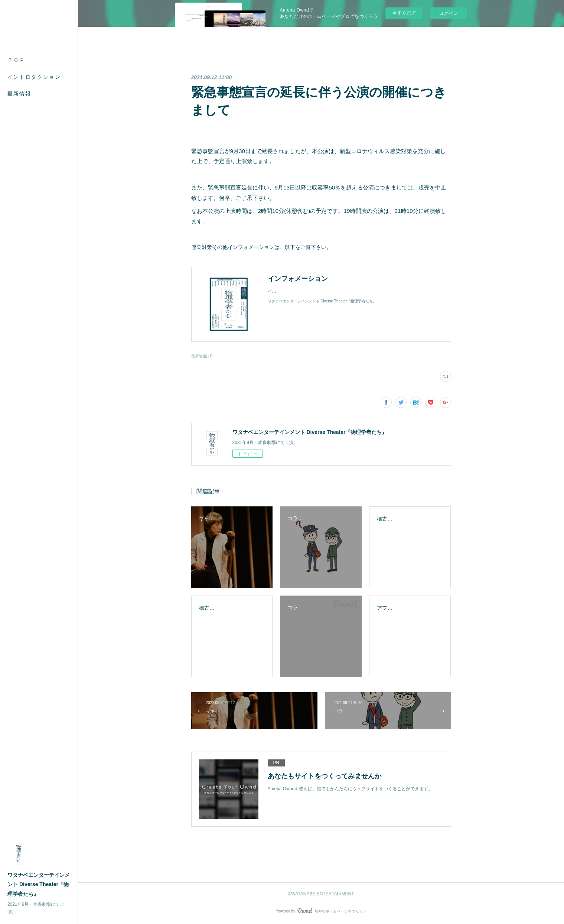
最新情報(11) (202, 356)
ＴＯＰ (16, 60)
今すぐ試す (404, 13)
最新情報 (19, 94)
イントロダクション (34, 77)
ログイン (449, 13)
